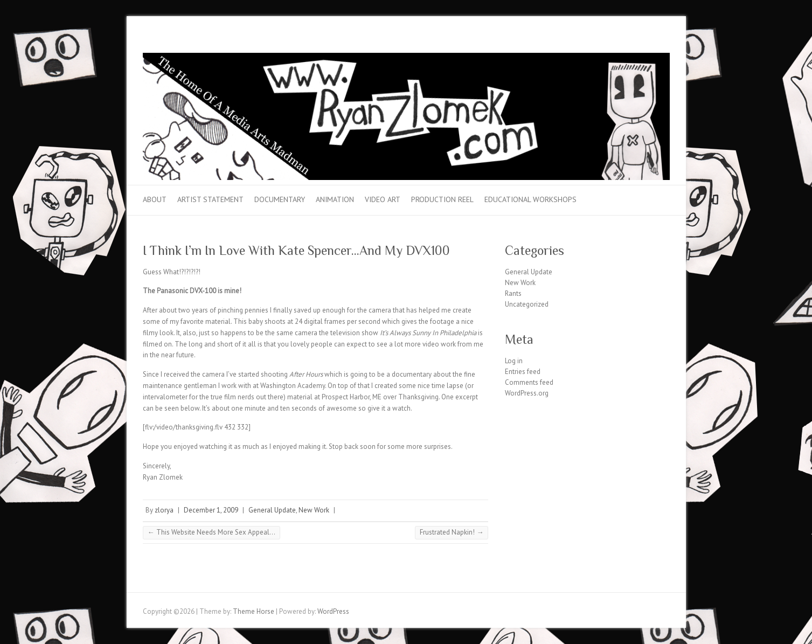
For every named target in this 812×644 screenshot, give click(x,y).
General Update (272, 510)
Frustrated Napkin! (452, 532)
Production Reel (442, 199)
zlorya (164, 510)
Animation (335, 199)
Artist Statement (210, 199)
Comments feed (529, 382)
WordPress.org (527, 393)
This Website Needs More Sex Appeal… (211, 532)
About (155, 199)
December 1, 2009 (211, 510)
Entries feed (523, 372)
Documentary (280, 199)
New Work (314, 510)
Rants (513, 293)
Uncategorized (527, 304)
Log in (514, 361)
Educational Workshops (530, 199)
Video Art (383, 199)
